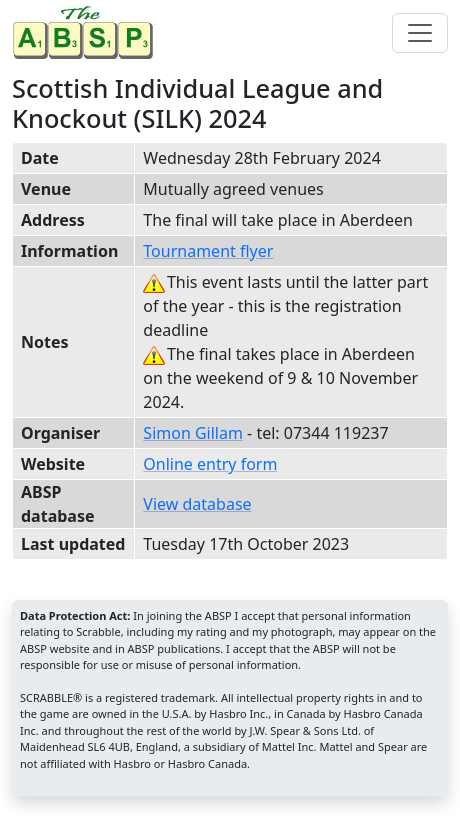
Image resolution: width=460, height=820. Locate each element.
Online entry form (210, 464)
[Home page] (87, 32)
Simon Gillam (193, 433)
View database (197, 504)
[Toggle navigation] (420, 33)
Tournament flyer (208, 251)
